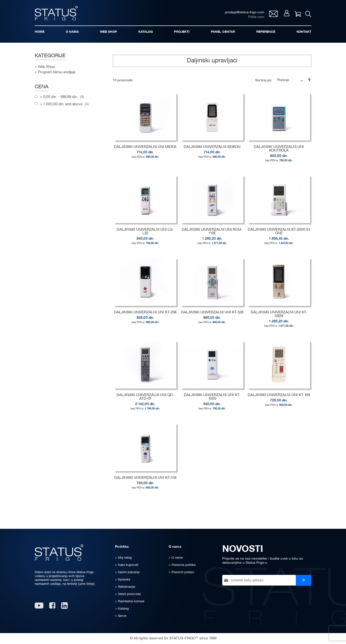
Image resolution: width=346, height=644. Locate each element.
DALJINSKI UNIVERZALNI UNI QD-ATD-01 (145, 400)
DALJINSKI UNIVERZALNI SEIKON (212, 150)
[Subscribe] (304, 580)
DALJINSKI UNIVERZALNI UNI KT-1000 (212, 400)
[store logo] (59, 14)
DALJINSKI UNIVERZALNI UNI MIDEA (145, 150)
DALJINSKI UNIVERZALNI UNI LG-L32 (145, 235)
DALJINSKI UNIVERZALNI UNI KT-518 (145, 481)
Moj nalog (284, 15)
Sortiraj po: (264, 83)
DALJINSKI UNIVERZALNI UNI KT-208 (145, 316)
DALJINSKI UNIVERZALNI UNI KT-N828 (279, 317)
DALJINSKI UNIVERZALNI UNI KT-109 (279, 398)
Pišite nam (254, 18)
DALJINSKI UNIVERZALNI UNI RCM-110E (212, 235)
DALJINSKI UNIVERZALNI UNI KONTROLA (279, 152)
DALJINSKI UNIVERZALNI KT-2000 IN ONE (279, 235)
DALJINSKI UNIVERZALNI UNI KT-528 (212, 316)
